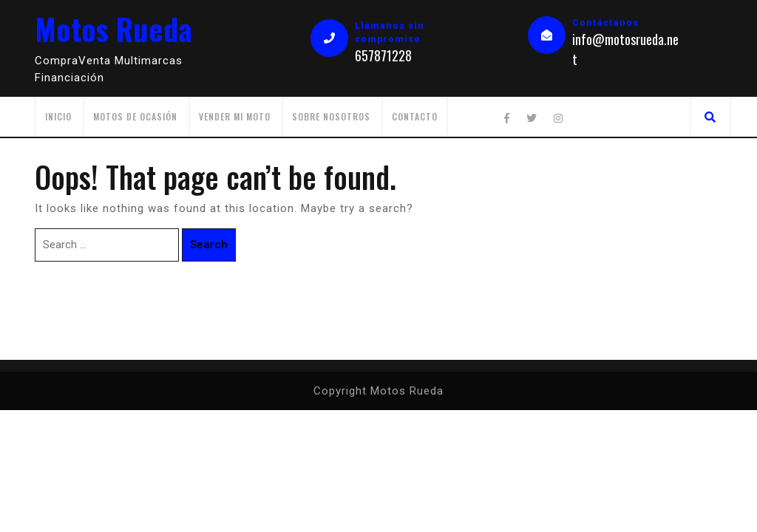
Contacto (415, 116)
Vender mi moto (235, 116)
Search (209, 245)
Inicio (58, 116)
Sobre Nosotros (331, 116)
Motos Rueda (113, 29)
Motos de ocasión (135, 116)
